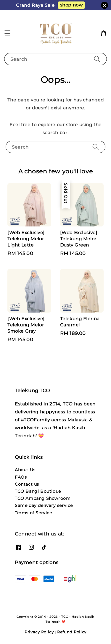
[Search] (97, 59)
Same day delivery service (44, 505)
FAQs (21, 477)
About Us (25, 470)
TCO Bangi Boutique (38, 491)
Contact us (27, 484)
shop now (71, 5)
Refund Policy (72, 632)
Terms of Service (33, 513)
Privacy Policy (39, 632)
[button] (7, 33)
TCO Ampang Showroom (43, 498)
